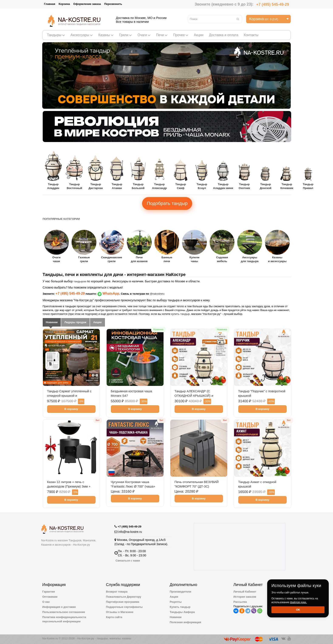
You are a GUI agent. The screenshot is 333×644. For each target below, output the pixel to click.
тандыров (80, 281)
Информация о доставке (59, 607)
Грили (126, 35)
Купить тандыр (180, 607)
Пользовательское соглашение (64, 612)
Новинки (52, 322)
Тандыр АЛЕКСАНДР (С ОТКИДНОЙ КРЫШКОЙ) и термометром (194, 396)
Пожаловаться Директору (124, 597)
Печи (162, 35)
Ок (298, 610)
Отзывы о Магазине (120, 612)
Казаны (106, 35)
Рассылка (240, 602)
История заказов (245, 597)
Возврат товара (117, 592)
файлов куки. (298, 602)
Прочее (181, 35)
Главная (50, 4)
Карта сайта (114, 617)
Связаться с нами (128, 561)
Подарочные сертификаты (124, 607)
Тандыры (56, 35)
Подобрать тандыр (167, 203)
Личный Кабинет (245, 592)
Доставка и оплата (224, 35)
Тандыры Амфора (182, 612)
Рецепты (176, 602)
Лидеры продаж (75, 322)
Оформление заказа (87, 4)
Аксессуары (82, 35)
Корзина (64, 4)
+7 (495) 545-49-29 (273, 4)
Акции (199, 35)
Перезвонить (113, 4)
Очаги (144, 35)
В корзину (71, 409)
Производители (180, 592)
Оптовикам (50, 597)
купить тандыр (180, 314)
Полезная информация (185, 622)
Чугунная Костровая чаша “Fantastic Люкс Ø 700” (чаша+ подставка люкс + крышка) (133, 486)
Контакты (251, 35)
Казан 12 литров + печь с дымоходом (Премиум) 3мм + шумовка (69, 486)
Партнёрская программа (123, 602)
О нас (46, 602)
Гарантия (49, 592)
